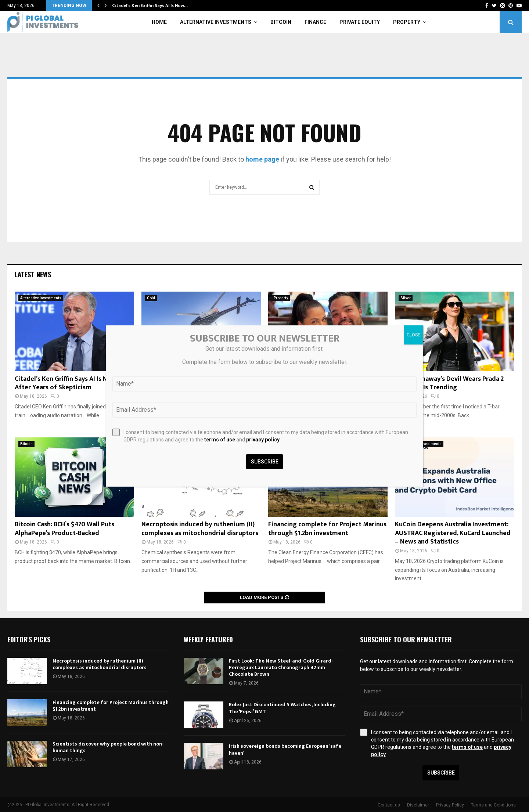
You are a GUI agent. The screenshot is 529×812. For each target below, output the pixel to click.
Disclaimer (418, 805)
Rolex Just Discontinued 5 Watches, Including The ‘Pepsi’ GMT (282, 708)
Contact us (389, 805)
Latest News (33, 274)
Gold (151, 298)
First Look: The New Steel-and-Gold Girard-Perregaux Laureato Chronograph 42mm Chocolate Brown (281, 667)
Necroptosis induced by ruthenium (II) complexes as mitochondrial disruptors (200, 529)
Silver (406, 298)
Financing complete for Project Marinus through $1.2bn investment (327, 529)
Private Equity (360, 22)
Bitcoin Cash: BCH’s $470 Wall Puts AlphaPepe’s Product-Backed (64, 529)
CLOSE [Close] (413, 335)
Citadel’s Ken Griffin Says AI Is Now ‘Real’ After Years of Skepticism (73, 383)
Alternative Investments (216, 22)
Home (159, 22)
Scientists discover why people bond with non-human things (108, 747)
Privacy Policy (450, 805)
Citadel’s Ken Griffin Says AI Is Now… (150, 6)
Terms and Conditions (493, 805)
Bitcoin (281, 22)
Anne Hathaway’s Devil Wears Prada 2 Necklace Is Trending (449, 383)
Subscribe (441, 773)
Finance (315, 22)
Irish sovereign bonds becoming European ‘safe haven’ (285, 749)
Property (407, 22)
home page (262, 159)
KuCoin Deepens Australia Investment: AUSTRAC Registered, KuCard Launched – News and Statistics (453, 533)
